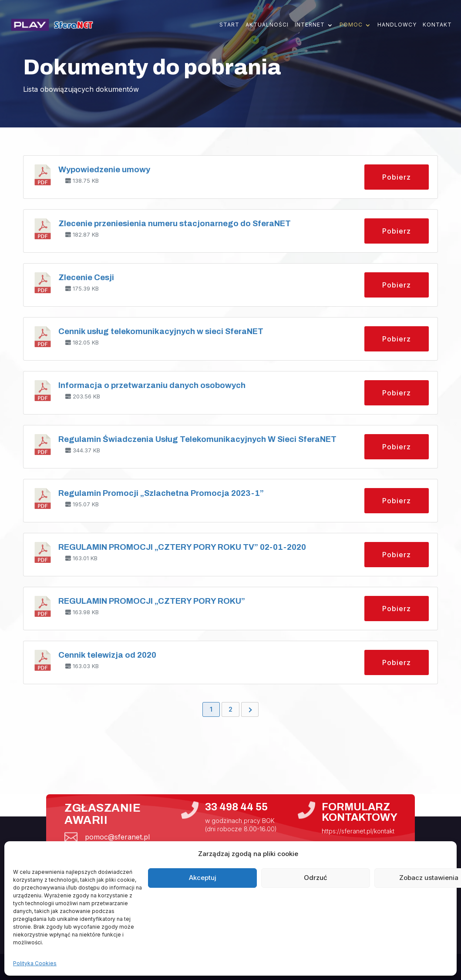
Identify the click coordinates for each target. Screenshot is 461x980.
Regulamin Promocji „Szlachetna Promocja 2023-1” (161, 493)
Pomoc (351, 25)
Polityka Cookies (35, 963)
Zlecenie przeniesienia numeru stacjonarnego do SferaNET (175, 224)
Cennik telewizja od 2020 (107, 655)
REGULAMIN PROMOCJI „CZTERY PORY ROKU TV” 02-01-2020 (182, 547)
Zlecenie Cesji (86, 278)
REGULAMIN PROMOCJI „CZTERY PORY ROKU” (152, 601)
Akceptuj (203, 878)
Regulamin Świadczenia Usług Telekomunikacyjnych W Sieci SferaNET (197, 439)
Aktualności (267, 25)
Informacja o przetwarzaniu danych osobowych (152, 385)
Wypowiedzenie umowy (104, 170)
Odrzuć (316, 878)
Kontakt (437, 25)
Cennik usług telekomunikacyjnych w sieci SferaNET (161, 331)
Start (229, 25)
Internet (310, 25)
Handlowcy (397, 25)
